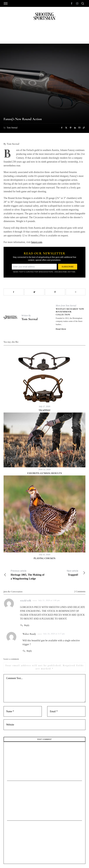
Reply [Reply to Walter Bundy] (29, 651)
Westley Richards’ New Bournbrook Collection (70, 312)
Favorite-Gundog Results (45, 473)
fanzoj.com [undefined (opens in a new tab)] (37, 242)
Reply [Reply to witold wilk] (27, 625)
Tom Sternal (30, 319)
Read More (61, 329)
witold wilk (26, 601)
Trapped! (44, 410)
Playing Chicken (44, 558)
